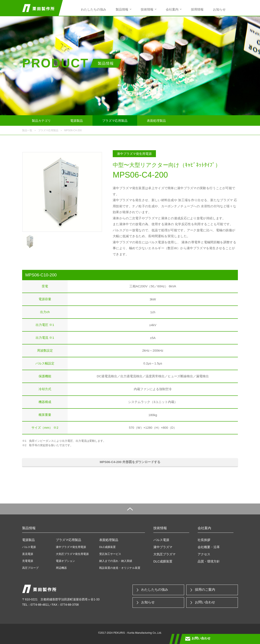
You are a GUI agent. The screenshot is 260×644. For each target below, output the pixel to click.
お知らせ (219, 9)
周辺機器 (61, 568)
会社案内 (172, 9)
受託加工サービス (110, 554)
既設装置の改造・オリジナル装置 (120, 568)
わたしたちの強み (94, 9)
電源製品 (76, 121)
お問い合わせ (205, 602)
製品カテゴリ (41, 121)
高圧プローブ (30, 568)
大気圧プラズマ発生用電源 (72, 554)
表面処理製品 (156, 121)
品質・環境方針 (209, 561)
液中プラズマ (163, 547)
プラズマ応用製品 (115, 121)
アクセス (204, 554)
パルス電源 (29, 547)
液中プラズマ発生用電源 (71, 547)
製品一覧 (27, 130)
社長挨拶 (204, 540)
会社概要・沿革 (209, 547)
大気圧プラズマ (164, 554)
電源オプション (65, 561)
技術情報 (147, 9)
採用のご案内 (205, 590)
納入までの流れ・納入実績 (116, 561)
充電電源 (28, 561)
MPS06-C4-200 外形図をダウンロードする (130, 462)
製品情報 (122, 9)
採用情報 (197, 9)
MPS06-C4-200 (73, 130)
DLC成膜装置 (107, 547)
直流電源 (28, 554)
